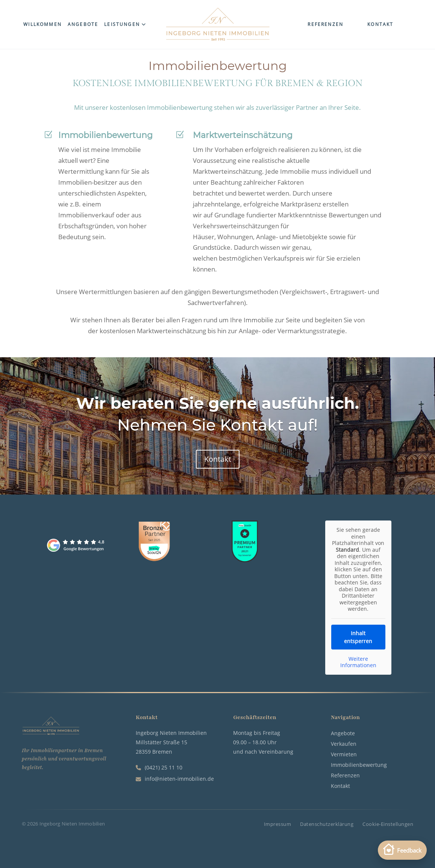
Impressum (278, 824)
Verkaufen (344, 744)
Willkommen (42, 24)
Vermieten (344, 754)
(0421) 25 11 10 (159, 767)
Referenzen (325, 24)
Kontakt (380, 24)
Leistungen (125, 24)
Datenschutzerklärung (327, 824)
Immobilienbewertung (359, 765)
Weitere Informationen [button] (358, 662)
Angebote (83, 24)
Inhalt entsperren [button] (358, 637)
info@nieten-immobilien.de (175, 779)
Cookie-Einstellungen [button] (388, 824)
